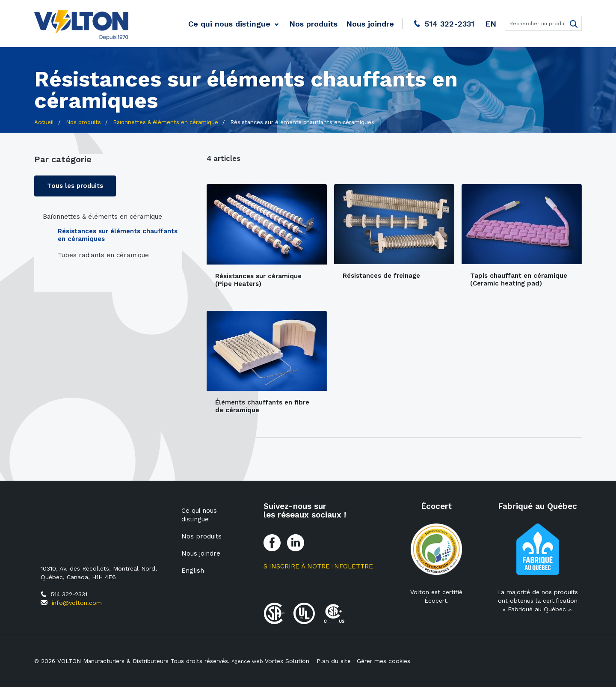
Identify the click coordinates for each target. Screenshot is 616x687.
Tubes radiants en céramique (103, 256)
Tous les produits (76, 186)
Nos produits (313, 24)
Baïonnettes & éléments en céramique (102, 217)
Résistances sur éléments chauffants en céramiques (118, 235)
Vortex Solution (291, 661)
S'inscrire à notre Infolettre (318, 566)
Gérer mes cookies (385, 661)
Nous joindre (370, 24)
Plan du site (335, 661)
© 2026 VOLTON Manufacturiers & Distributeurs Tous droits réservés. (134, 661)
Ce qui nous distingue (229, 24)
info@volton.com (77, 603)
